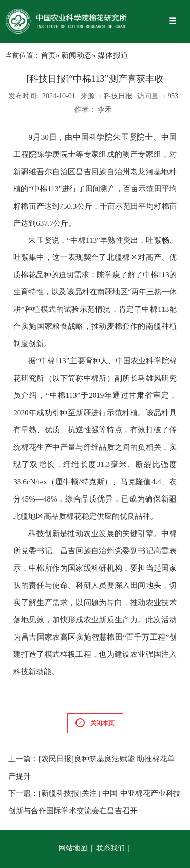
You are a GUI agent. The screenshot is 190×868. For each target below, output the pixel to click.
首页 (48, 55)
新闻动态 (77, 55)
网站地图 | (76, 848)
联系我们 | (114, 848)
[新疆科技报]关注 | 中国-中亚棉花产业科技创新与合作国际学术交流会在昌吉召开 (94, 802)
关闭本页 (95, 723)
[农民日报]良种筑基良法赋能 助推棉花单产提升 (91, 767)
